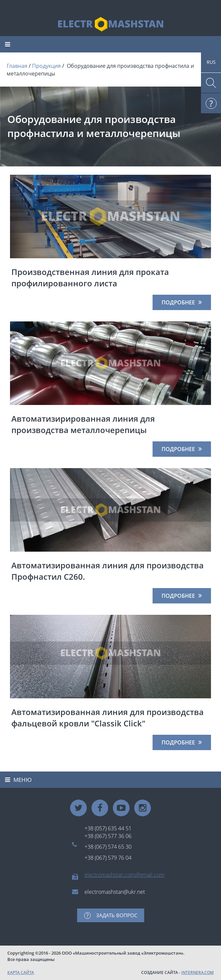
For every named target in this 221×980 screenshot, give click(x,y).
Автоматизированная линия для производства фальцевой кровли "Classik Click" (107, 718)
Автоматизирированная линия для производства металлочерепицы (83, 424)
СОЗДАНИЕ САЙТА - (177, 972)
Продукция (46, 66)
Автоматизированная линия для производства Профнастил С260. (107, 571)
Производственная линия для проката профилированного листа (90, 277)
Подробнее (178, 302)
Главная (17, 66)
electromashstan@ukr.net (115, 892)
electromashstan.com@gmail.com (124, 875)
